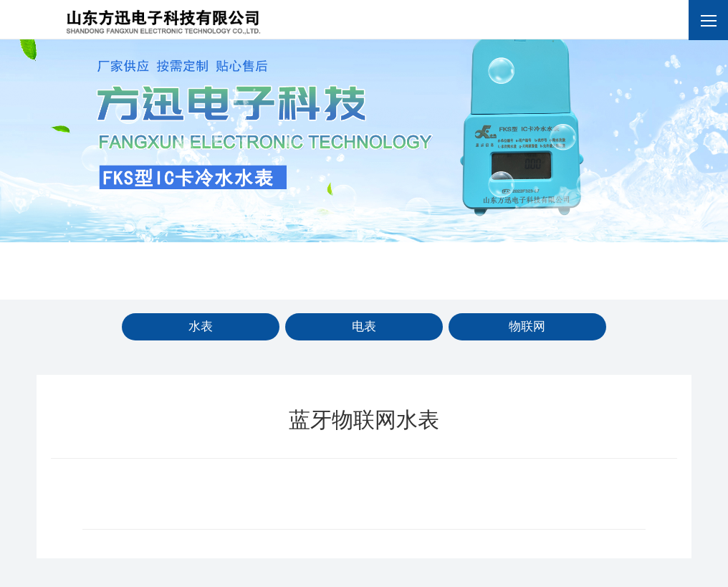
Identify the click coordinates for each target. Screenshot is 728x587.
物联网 (527, 326)
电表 (364, 326)
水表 (201, 326)
